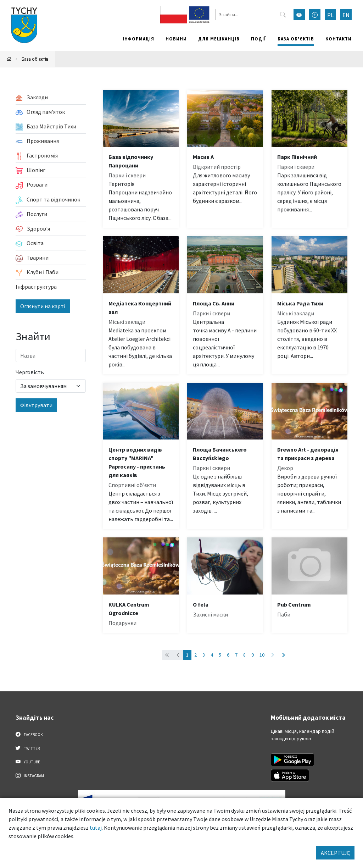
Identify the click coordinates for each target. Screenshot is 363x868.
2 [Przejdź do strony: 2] (196, 655)
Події (259, 39)
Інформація (138, 39)
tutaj (96, 828)
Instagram (30, 775)
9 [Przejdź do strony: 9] (253, 655)
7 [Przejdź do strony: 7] (236, 655)
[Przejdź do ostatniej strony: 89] (283, 655)
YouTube (28, 762)
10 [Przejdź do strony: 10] (262, 655)
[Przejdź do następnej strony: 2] (273, 655)
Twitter (28, 748)
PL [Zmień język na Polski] (330, 15)
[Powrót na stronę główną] (9, 59)
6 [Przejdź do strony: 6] (228, 655)
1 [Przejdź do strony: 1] (187, 655)
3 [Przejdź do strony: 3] (204, 655)
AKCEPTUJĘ (335, 853)
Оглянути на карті (43, 306)
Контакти (339, 39)
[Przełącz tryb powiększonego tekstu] (315, 15)
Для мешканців (219, 39)
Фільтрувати (36, 405)
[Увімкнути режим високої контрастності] (299, 15)
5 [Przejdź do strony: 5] (220, 655)
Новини (176, 39)
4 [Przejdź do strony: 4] (212, 655)
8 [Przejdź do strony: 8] (244, 655)
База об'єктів (296, 39)
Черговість (30, 372)
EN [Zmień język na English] (346, 15)
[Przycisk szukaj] (283, 15)
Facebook (29, 734)
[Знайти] (252, 15)
